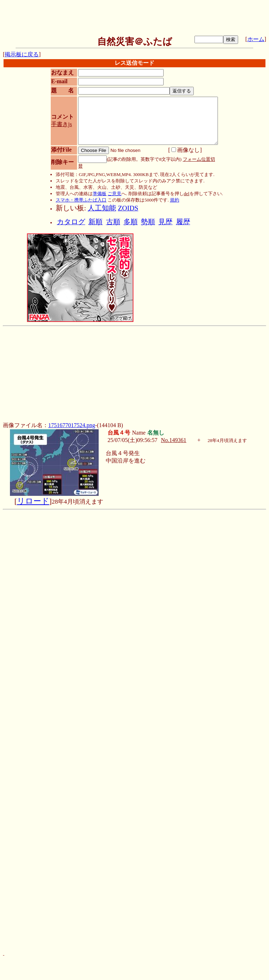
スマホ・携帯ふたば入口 (81, 200)
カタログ (71, 222)
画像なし (186, 150)
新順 (95, 222)
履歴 (183, 222)
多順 (131, 222)
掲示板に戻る (22, 54)
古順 (113, 222)
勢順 (148, 222)
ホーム (256, 39)
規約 (175, 200)
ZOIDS (128, 208)
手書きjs (62, 124)
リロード (33, 501)
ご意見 (114, 194)
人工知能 (102, 208)
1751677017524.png (72, 425)
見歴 (165, 222)
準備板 (100, 194)
